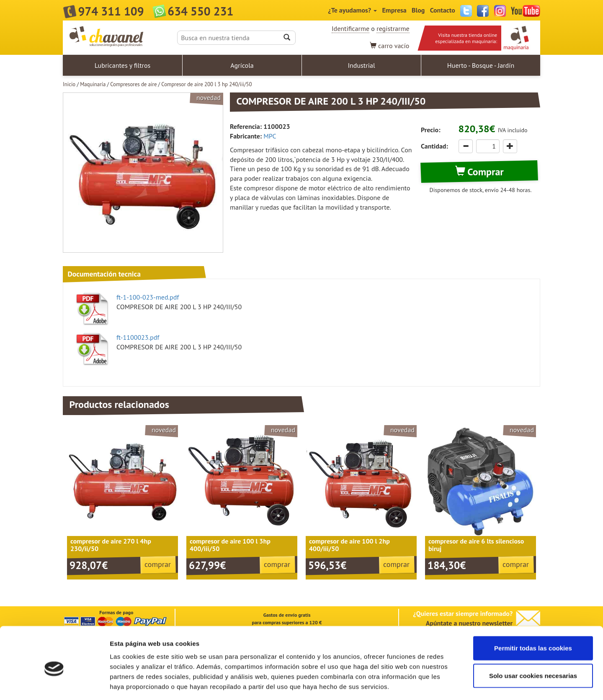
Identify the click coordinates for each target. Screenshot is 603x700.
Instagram (500, 11)
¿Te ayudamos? (352, 10)
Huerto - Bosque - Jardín (481, 65)
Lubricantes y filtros (123, 65)
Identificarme (350, 28)
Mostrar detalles (450, 683)
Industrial (361, 65)
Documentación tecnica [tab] (104, 274)
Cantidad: (434, 146)
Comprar (479, 172)
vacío (390, 46)
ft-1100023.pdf (138, 337)
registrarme (393, 28)
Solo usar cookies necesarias (533, 639)
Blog (418, 10)
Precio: (430, 130)
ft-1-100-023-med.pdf (148, 297)
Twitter (466, 11)
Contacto (443, 10)
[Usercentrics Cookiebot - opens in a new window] (54, 684)
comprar (158, 564)
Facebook (483, 11)
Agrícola (242, 65)
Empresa (394, 10)
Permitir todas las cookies (533, 611)
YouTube (526, 11)
